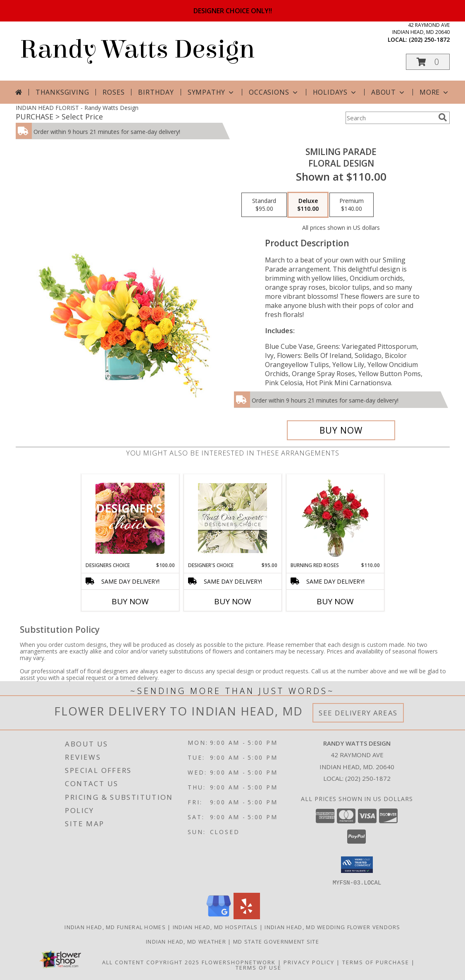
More (435, 92)
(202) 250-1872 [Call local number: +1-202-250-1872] (429, 39)
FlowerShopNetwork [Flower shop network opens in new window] (239, 962)
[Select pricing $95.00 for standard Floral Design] (264, 205)
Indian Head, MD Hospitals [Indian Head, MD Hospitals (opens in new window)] (215, 927)
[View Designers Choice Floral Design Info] (130, 518)
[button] (428, 62)
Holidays (335, 92)
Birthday (156, 92)
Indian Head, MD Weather (186, 941)
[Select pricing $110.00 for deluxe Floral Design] (308, 205)
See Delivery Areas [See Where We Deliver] (358, 713)
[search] (443, 117)
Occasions (274, 92)
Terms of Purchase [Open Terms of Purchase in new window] (376, 962)
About (389, 92)
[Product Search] (390, 118)
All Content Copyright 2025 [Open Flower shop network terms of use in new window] (151, 962)
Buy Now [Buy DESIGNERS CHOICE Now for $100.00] (130, 601)
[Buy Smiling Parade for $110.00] (341, 430)
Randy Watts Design (137, 49)
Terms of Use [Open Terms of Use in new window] (259, 967)
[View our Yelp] (247, 917)
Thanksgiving (62, 92)
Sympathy (211, 92)
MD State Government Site (276, 941)
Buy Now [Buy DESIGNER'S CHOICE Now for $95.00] (233, 601)
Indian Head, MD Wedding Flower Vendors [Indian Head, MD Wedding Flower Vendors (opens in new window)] (332, 927)
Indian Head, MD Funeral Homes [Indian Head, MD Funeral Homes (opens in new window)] (115, 927)
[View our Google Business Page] (219, 917)
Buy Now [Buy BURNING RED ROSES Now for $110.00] (335, 601)
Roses (113, 92)
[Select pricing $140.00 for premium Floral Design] (352, 205)
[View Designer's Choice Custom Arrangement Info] (232, 518)
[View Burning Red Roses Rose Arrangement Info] (335, 518)
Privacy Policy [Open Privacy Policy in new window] (309, 962)
